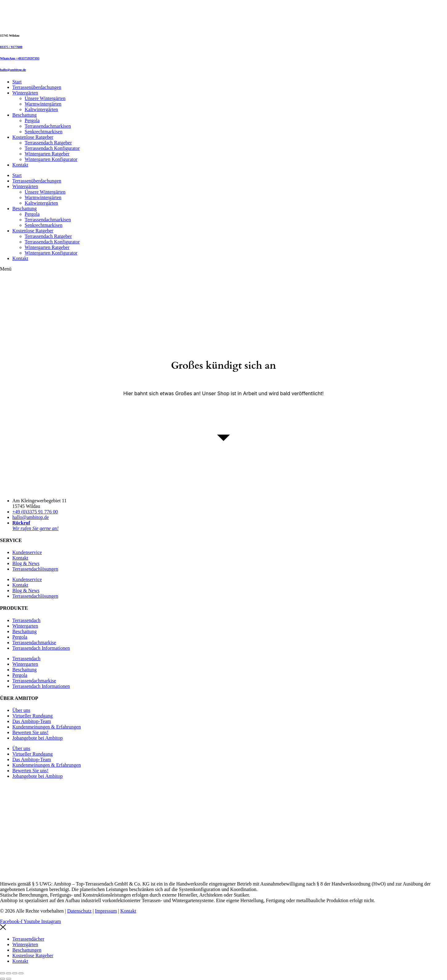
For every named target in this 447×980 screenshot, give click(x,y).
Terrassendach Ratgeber (48, 143)
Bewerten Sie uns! (30, 732)
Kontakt (20, 165)
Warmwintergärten (43, 104)
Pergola (32, 120)
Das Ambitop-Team (32, 721)
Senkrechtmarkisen (44, 132)
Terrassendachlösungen (35, 569)
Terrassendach (26, 620)
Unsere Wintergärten (45, 98)
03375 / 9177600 (11, 47)
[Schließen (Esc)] (21, 973)
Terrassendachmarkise (34, 643)
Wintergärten (25, 93)
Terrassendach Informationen (41, 648)
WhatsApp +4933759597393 (20, 58)
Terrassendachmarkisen (48, 126)
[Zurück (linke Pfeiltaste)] (2, 979)
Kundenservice (27, 552)
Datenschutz (79, 911)
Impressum (106, 911)
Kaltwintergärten (41, 109)
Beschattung (24, 115)
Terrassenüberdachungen (37, 87)
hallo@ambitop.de (13, 70)
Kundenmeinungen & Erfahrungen (47, 727)
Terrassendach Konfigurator (52, 148)
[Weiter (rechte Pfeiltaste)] (9, 979)
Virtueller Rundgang (33, 716)
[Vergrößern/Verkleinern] (2, 973)
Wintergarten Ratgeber (47, 154)
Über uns (21, 710)
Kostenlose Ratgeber (33, 137)
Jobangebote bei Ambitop (38, 738)
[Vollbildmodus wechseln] (9, 973)
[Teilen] (15, 973)
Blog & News (26, 563)
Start (17, 82)
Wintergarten (25, 626)
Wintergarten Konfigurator (51, 159)
